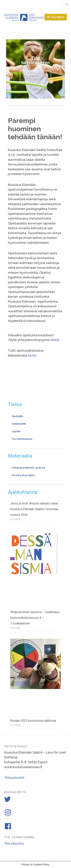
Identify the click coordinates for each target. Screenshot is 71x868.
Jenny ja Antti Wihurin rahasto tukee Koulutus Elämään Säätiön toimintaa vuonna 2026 (34, 509)
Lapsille (16, 431)
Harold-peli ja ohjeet (23, 475)
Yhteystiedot (14, 778)
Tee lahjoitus (14, 843)
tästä (55, 340)
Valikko (58, 17)
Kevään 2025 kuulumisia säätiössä (33, 721)
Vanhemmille (19, 424)
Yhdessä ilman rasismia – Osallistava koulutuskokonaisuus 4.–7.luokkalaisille (35, 618)
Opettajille (17, 416)
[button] (10, 69)
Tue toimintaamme (22, 439)
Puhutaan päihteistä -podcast (28, 468)
